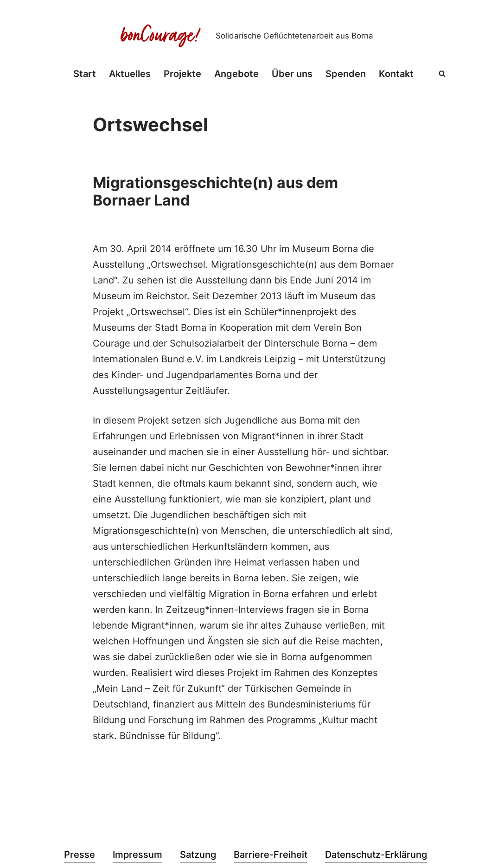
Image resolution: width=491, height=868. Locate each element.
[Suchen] (442, 74)
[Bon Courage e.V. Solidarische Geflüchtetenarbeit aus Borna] (246, 36)
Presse (80, 855)
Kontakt (396, 74)
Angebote (236, 74)
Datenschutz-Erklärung (376, 855)
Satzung (198, 855)
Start (85, 74)
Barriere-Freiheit (271, 855)
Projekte (182, 74)
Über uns (292, 74)
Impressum (137, 855)
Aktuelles (130, 74)
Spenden (346, 74)
